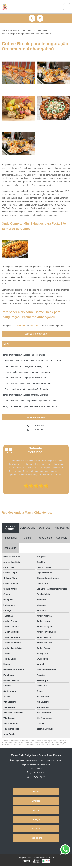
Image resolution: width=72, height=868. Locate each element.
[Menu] (67, 7)
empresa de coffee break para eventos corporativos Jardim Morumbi (33, 361)
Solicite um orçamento (36, 334)
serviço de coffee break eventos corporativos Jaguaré (27, 372)
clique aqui (35, 326)
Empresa (36, 801)
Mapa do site (36, 838)
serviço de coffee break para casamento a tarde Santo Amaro (30, 406)
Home (36, 792)
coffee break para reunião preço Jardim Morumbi (24, 378)
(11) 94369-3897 (19, 326)
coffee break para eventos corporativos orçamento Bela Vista (30, 401)
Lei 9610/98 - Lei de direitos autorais (49, 744)
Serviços (36, 819)
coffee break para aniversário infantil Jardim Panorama (27, 384)
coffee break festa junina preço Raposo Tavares (24, 355)
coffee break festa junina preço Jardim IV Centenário (26, 395)
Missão (36, 810)
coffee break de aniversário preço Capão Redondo (25, 389)
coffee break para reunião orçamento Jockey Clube (26, 366)
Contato (36, 829)
